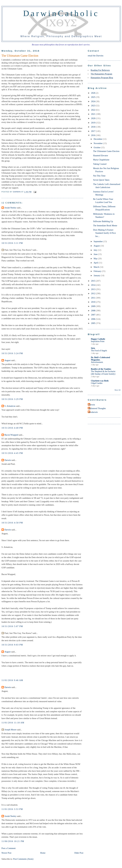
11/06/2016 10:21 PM (13, 841)
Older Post (79, 853)
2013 (93, 289)
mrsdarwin (93, 412)
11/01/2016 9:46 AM (12, 680)
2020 (93, 118)
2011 (93, 298)
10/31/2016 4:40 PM (12, 428)
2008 (93, 311)
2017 (93, 131)
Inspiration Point (98, 341)
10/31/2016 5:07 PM (12, 626)
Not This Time (99, 176)
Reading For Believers (100, 70)
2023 (93, 106)
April (96, 263)
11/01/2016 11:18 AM (13, 723)
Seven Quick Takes (101, 180)
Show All (118, 390)
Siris (93, 348)
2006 (93, 319)
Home (43, 853)
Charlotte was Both (100, 381)
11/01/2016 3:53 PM (12, 809)
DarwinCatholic (61, 13)
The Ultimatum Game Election (106, 151)
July (96, 250)
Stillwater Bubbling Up (103, 221)
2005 (93, 323)
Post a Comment (9, 848)
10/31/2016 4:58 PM (12, 523)
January (97, 275)
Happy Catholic (98, 339)
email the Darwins (96, 56)
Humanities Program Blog (102, 78)
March (97, 267)
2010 (93, 302)
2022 (93, 110)
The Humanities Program (101, 74)
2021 (93, 114)
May (96, 259)
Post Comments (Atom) (23, 859)
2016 (93, 135)
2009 (93, 306)
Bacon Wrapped (11, 435)
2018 (93, 127)
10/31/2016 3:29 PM (12, 399)
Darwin (8, 460)
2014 (93, 285)
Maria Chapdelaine (101, 160)
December (98, 139)
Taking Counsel (100, 164)
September (98, 241)
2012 (93, 293)
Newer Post (6, 853)
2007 (93, 315)
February (98, 271)
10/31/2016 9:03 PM (12, 645)
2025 (93, 97)
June (96, 254)
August (8, 360)
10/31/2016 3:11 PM (12, 243)
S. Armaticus (10, 406)
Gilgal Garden (97, 383)
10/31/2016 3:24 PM (12, 353)
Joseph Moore (10, 730)
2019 (93, 123)
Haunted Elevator (101, 155)
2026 (93, 93)
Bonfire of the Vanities (101, 369)
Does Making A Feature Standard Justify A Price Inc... (105, 233)
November (98, 143)
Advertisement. (97, 362)
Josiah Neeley (10, 208)
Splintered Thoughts (97, 408)
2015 (93, 281)
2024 (93, 101)
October (97, 147)
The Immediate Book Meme (105, 226)
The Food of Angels (99, 351)
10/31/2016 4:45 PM (12, 453)
